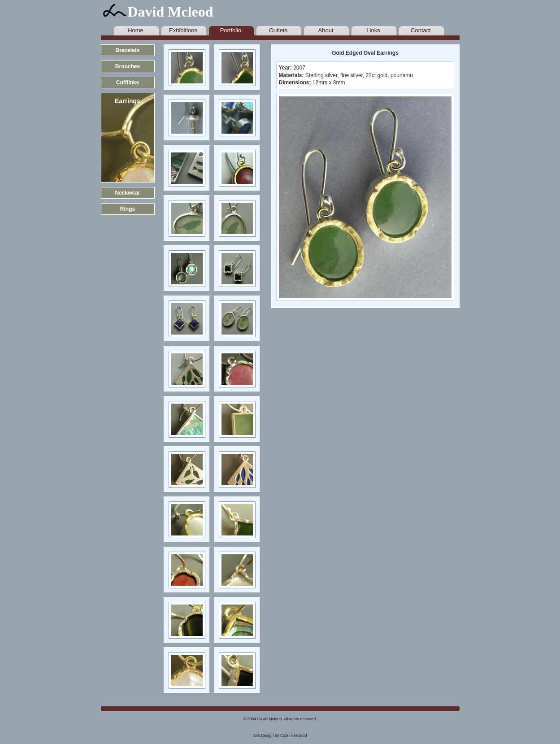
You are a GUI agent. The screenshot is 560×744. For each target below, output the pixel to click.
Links (373, 30)
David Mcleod (171, 12)
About (326, 30)
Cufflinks (128, 83)
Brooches (128, 66)
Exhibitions (183, 30)
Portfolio (231, 30)
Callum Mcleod (294, 735)
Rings (128, 209)
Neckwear (127, 193)
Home (136, 30)
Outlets (278, 30)
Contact (421, 30)
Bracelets (127, 50)
